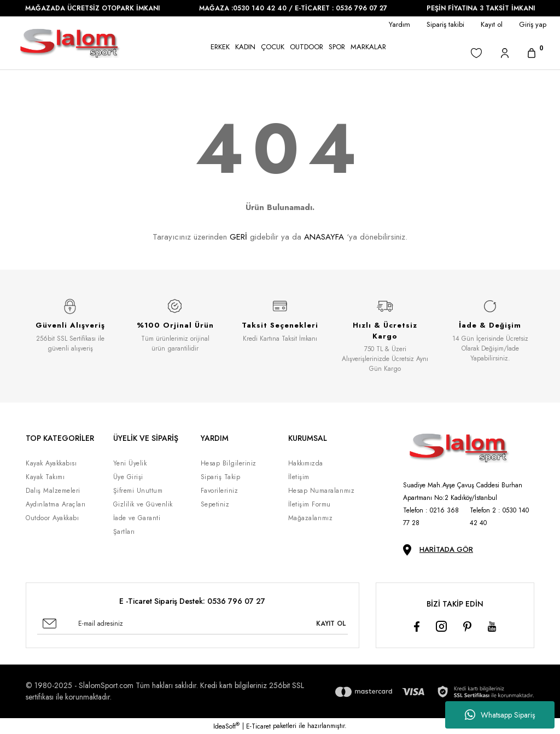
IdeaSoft (226, 726)
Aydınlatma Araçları (56, 504)
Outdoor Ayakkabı (52, 518)
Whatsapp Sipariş (500, 715)
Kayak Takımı (45, 477)
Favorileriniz (220, 491)
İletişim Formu (310, 504)
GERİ (238, 237)
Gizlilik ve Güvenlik (143, 504)
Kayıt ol (492, 24)
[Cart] (532, 53)
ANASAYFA (324, 237)
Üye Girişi (128, 477)
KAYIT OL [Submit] (331, 624)
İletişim (299, 477)
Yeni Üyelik (130, 463)
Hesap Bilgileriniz (229, 463)
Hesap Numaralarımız (322, 491)
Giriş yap (533, 24)
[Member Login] (505, 53)
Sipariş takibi (445, 24)
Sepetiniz (215, 504)
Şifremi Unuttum (138, 491)
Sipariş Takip (221, 477)
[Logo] (70, 43)
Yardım (399, 24)
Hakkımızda (306, 463)
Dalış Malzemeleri (53, 491)
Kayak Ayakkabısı (51, 463)
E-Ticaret (258, 726)
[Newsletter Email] (192, 624)
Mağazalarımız (311, 518)
